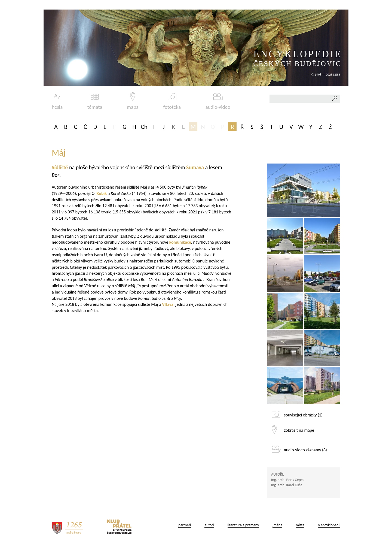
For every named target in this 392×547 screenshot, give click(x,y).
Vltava (168, 304)
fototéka (172, 101)
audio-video (218, 101)
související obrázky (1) (303, 415)
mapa (133, 101)
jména (277, 525)
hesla (57, 101)
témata (95, 101)
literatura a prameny (243, 525)
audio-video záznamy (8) (305, 450)
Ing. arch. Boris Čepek (288, 480)
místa (300, 525)
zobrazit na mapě (299, 430)
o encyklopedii (329, 525)
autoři (209, 525)
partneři (185, 525)
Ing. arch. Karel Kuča (287, 485)
